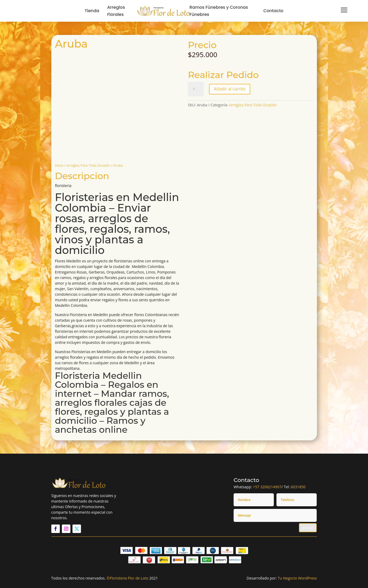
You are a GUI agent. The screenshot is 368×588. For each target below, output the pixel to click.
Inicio (59, 165)
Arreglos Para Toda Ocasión (88, 165)
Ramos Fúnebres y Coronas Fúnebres (219, 11)
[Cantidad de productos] (196, 89)
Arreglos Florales (116, 11)
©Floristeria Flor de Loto (128, 578)
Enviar (308, 528)
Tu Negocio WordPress (297, 578)
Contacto (274, 11)
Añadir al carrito (230, 89)
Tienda (92, 11)
